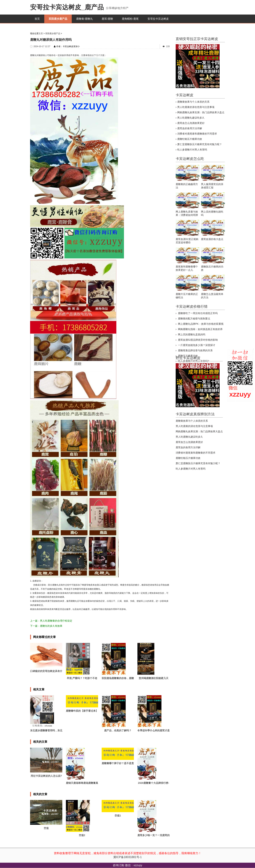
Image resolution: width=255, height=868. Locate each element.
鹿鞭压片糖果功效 (188, 356)
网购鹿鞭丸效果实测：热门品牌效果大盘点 (201, 112)
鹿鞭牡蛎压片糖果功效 (190, 139)
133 (168, 46)
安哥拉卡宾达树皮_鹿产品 (67, 7)
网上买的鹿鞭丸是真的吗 (191, 334)
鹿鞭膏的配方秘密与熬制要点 (194, 319)
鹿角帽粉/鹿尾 (130, 19)
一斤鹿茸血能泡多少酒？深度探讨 (196, 345)
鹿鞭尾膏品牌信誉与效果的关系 (195, 350)
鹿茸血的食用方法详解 (190, 128)
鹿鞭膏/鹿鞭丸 (84, 19)
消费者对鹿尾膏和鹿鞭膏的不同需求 (197, 134)
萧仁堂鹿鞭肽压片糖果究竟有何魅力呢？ (200, 144)
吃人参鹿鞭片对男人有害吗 (192, 150)
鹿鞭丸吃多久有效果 (51, 626)
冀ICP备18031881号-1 (127, 857)
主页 (41, 34)
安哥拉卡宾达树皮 (158, 19)
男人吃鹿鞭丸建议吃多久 (191, 118)
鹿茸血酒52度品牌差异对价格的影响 (198, 340)
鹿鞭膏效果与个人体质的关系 (193, 102)
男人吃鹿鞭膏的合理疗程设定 (56, 621)
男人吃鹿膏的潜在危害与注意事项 (196, 107)
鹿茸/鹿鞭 (107, 19)
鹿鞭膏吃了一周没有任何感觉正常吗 (197, 313)
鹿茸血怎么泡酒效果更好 (191, 123)
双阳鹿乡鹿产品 (58, 19)
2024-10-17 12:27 (42, 46)
